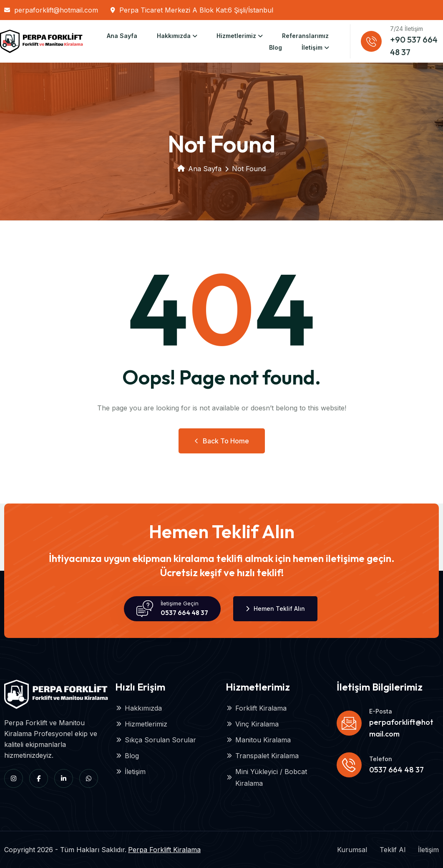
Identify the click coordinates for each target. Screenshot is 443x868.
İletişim (312, 47)
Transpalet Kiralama (262, 756)
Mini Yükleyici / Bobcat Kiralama (266, 777)
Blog (276, 47)
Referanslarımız (305, 36)
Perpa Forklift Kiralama (164, 850)
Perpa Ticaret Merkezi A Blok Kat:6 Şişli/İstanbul (192, 10)
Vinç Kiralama (252, 724)
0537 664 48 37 (184, 613)
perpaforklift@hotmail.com (51, 10)
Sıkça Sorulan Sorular (156, 740)
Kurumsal (352, 850)
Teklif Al (393, 850)
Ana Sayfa (122, 36)
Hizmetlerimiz (236, 36)
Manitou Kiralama (258, 740)
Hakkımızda (174, 36)
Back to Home (222, 441)
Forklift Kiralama (256, 708)
